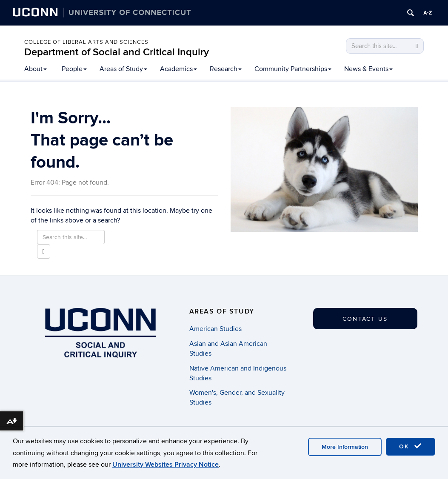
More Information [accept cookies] (345, 447)
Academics (178, 69)
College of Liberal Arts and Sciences (86, 42)
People (74, 69)
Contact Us (365, 319)
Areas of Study (123, 69)
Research (226, 69)
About (36, 69)
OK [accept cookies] (411, 446)
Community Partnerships (293, 69)
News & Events (368, 69)
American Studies (215, 329)
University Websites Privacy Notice (166, 465)
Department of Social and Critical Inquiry (117, 52)
